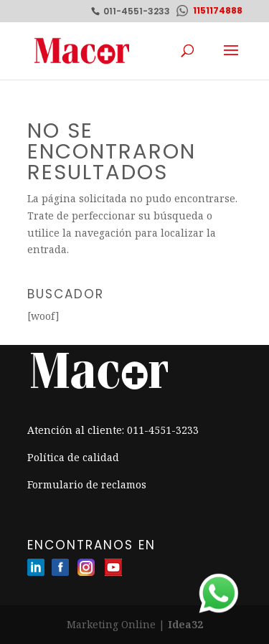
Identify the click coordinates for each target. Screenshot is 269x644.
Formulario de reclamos (87, 484)
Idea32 (185, 624)
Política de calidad (73, 457)
